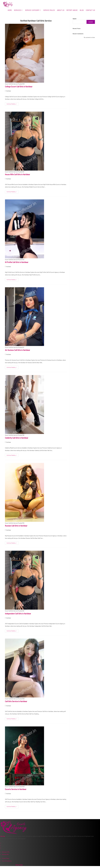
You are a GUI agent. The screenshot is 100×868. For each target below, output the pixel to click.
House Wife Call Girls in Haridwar (17, 174)
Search (75, 19)
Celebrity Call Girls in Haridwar (17, 438)
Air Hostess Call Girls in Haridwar (18, 350)
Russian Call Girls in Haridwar (16, 526)
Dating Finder (19, 865)
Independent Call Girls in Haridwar (18, 614)
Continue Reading (13, 103)
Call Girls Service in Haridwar (16, 701)
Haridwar (9, 91)
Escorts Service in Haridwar (16, 789)
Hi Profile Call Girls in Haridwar (17, 262)
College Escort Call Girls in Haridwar (19, 86)
